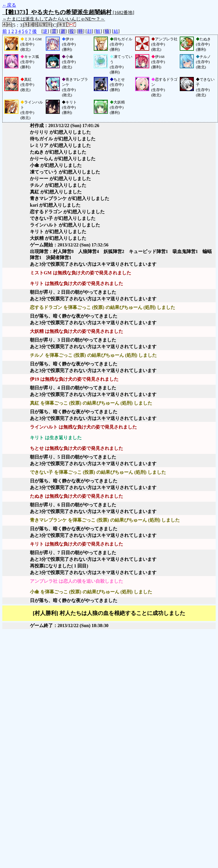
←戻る (9, 5)
